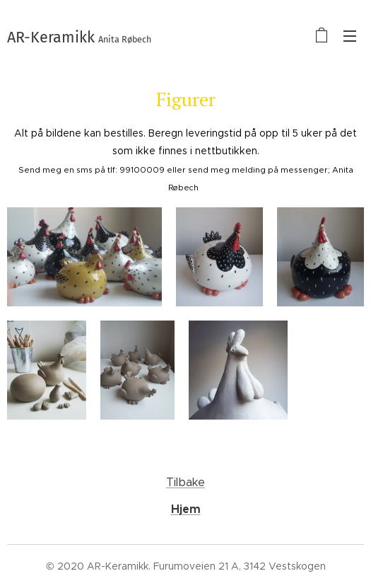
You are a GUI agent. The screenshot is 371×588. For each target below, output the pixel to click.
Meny (350, 36)
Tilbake (185, 482)
